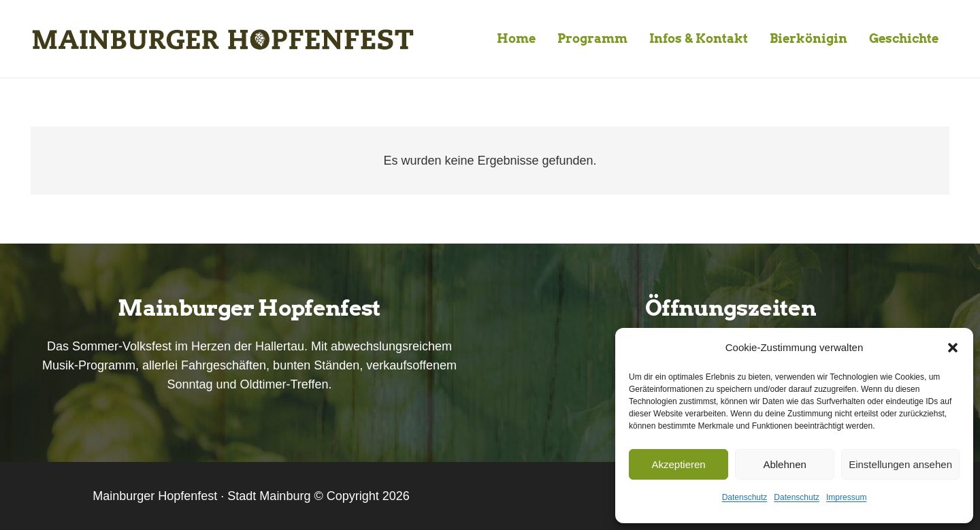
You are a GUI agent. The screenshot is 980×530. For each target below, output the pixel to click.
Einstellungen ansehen (900, 464)
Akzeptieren (678, 464)
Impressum (846, 497)
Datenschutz (745, 497)
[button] (953, 348)
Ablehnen (784, 464)
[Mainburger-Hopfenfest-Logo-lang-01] (222, 39)
